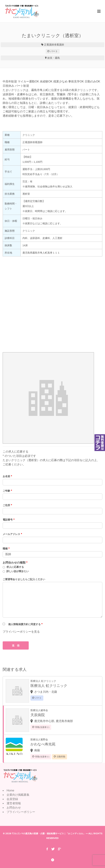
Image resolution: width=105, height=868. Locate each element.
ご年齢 (7, 491)
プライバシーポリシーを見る (21, 632)
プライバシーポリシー (21, 812)
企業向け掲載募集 (18, 795)
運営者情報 (14, 803)
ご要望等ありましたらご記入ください (24, 579)
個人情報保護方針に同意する (25, 624)
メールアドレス (12, 534)
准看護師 (59, 45)
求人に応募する (15, 567)
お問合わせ (14, 808)
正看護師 (49, 45)
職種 (6, 549)
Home (10, 790)
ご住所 (7, 505)
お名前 (7, 476)
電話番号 (9, 520)
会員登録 (12, 799)
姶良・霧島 (54, 58)
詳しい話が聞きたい (18, 571)
